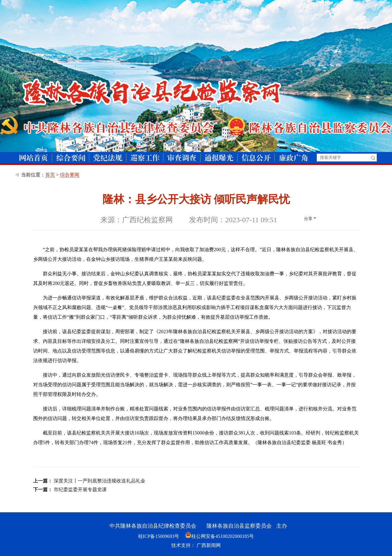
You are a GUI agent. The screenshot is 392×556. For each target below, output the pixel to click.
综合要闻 (70, 175)
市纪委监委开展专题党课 (80, 490)
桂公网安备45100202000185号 (220, 536)
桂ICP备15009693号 (159, 536)
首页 (50, 175)
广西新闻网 (209, 545)
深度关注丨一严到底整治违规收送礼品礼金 (100, 481)
